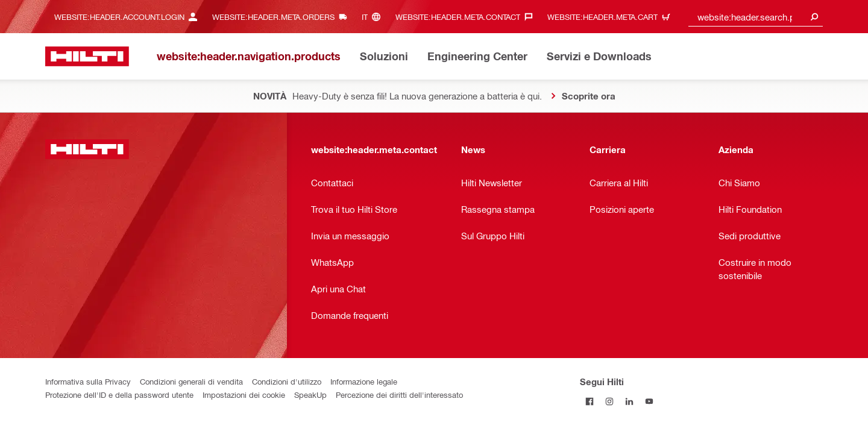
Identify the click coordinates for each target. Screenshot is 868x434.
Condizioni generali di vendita (191, 381)
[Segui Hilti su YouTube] (649, 401)
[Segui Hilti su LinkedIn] (630, 401)
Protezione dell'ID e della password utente (119, 395)
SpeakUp (310, 395)
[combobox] (756, 17)
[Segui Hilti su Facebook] (590, 401)
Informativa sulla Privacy (88, 381)
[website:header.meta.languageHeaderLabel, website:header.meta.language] (374, 17)
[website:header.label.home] (87, 56)
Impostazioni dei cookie (244, 395)
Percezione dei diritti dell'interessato (399, 395)
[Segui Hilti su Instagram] (610, 401)
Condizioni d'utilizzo (287, 381)
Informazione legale (364, 381)
